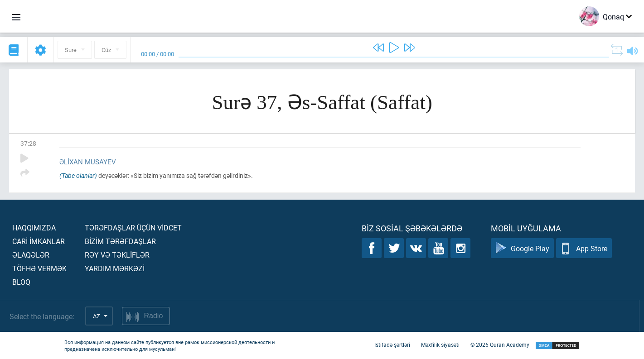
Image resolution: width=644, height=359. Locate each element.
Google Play (522, 248)
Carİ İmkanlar (39, 241)
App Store (584, 248)
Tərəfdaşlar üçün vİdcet (133, 227)
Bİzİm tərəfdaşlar (120, 241)
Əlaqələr (31, 255)
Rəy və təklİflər (117, 255)
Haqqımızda (34, 227)
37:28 (28, 143)
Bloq (21, 282)
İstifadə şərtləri (392, 345)
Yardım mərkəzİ (115, 268)
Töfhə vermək (39, 268)
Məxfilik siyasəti (440, 345)
